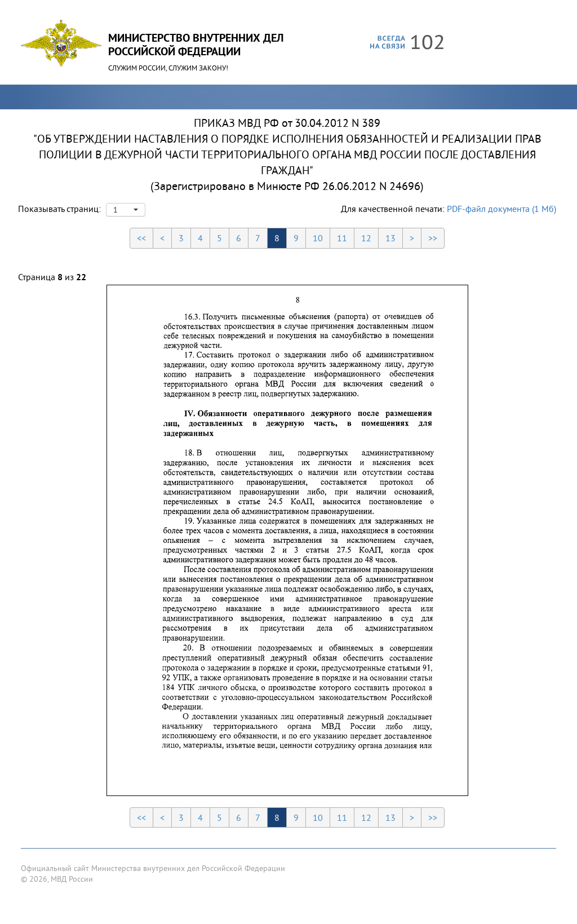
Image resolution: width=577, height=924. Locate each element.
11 (342, 238)
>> (433, 238)
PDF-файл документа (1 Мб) (501, 209)
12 (366, 238)
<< (141, 238)
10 (318, 238)
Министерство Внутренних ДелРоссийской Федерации (196, 45)
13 (390, 238)
